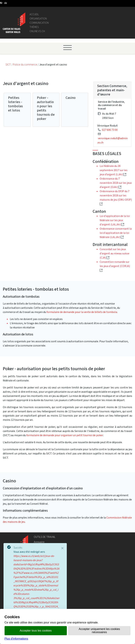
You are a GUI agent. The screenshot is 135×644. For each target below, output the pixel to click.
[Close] (62, 548)
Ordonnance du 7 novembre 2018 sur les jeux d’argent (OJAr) (116, 183)
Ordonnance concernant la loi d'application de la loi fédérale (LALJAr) (116, 233)
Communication (39, 23)
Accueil (34, 14)
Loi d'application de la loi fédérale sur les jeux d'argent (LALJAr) (115, 220)
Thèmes (34, 27)
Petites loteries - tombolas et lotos (15, 104)
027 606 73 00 (110, 130)
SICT (8, 65)
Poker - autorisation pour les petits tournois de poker (46, 108)
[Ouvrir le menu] (67, 48)
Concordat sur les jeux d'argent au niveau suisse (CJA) (115, 253)
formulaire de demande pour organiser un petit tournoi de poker (65, 435)
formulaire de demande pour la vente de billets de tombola (82, 312)
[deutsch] (6, 3)
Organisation (38, 19)
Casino (71, 98)
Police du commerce (25, 65)
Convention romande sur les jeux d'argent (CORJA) (115, 266)
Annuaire (39, 542)
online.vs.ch (37, 31)
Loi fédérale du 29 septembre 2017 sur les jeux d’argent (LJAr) (114, 170)
